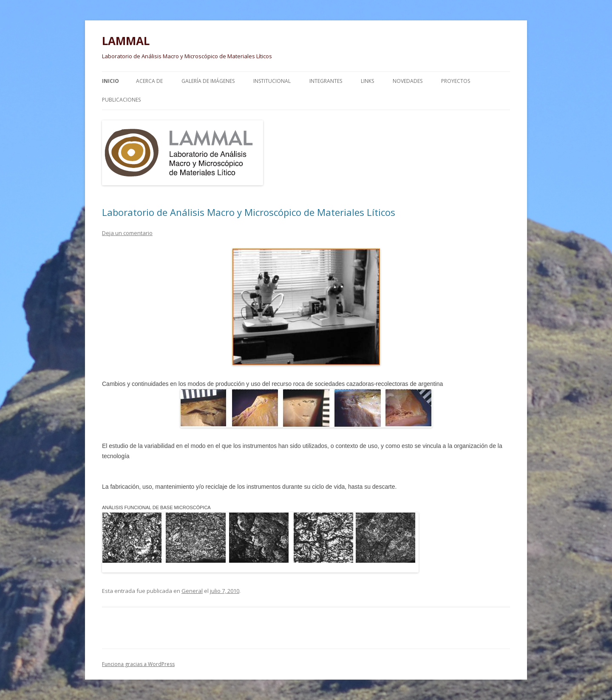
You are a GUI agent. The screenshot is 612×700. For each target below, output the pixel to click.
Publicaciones (121, 100)
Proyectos (456, 81)
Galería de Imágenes (208, 81)
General (192, 591)
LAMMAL (126, 41)
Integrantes (326, 81)
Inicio (110, 81)
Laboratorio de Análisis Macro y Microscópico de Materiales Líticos (249, 212)
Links (367, 81)
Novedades (408, 81)
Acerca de (149, 81)
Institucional (272, 81)
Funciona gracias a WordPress (138, 664)
